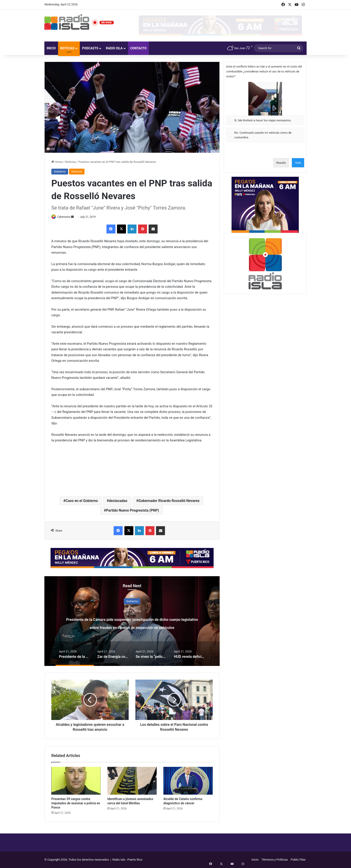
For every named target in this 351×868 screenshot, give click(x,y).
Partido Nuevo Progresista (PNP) (133, 511)
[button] (265, 99)
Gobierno (60, 171)
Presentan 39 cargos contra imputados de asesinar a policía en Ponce (76, 803)
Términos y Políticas (275, 860)
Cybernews (66, 217)
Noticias (67, 48)
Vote (298, 163)
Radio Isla (114, 48)
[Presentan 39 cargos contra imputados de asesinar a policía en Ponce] (76, 781)
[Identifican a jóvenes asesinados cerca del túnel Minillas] (132, 781)
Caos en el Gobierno (82, 501)
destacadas (118, 501)
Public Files (298, 860)
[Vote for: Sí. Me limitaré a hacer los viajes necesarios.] (265, 103)
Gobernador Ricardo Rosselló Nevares (169, 501)
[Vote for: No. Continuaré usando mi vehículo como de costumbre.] (265, 135)
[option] (132, 622)
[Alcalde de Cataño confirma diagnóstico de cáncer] (188, 781)
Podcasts (90, 48)
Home (57, 162)
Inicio (51, 48)
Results (281, 163)
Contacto (138, 48)
